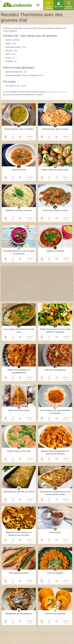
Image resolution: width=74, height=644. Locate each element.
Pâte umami (55, 532)
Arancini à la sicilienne (55, 614)
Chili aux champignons (55, 370)
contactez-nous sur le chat (57, 92)
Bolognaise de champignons (19, 614)
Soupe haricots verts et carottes (19, 129)
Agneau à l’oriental (55, 251)
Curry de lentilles (55, 573)
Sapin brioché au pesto (19, 410)
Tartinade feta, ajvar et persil (55, 129)
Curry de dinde (19, 170)
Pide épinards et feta (19, 573)
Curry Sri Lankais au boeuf (55, 210)
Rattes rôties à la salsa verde (55, 170)
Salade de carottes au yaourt (19, 210)
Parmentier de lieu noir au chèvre (19, 492)
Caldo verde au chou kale (19, 451)
